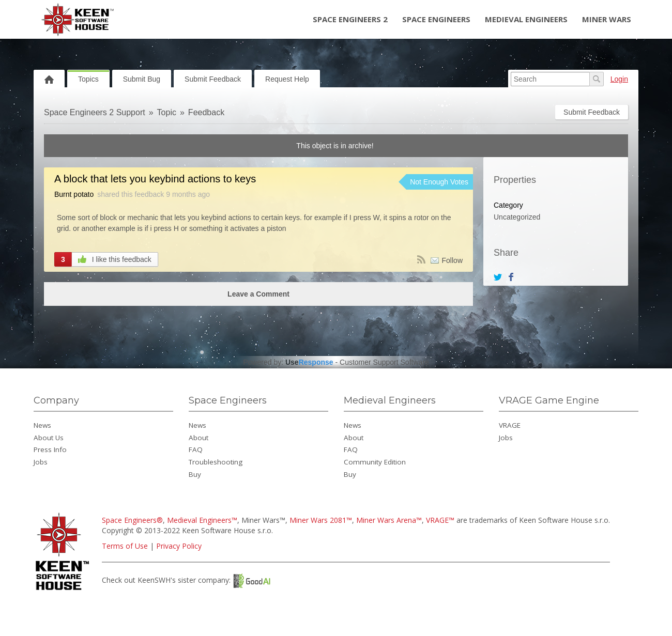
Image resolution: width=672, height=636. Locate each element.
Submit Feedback (213, 79)
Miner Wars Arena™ (389, 520)
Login (619, 79)
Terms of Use (125, 546)
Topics (88, 79)
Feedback (206, 112)
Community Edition (375, 462)
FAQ (196, 449)
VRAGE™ (440, 520)
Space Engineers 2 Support (95, 112)
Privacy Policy (179, 546)
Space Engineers (436, 19)
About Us (49, 438)
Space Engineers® (132, 520)
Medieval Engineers (526, 19)
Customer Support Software (384, 362)
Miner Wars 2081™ (321, 520)
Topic (167, 112)
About (198, 438)
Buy (195, 474)
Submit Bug (142, 79)
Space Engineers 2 (350, 19)
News (42, 425)
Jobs (41, 462)
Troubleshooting (216, 462)
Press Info (50, 449)
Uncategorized (517, 217)
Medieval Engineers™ (202, 520)
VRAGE (510, 425)
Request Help (287, 79)
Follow (452, 260)
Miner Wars (607, 19)
